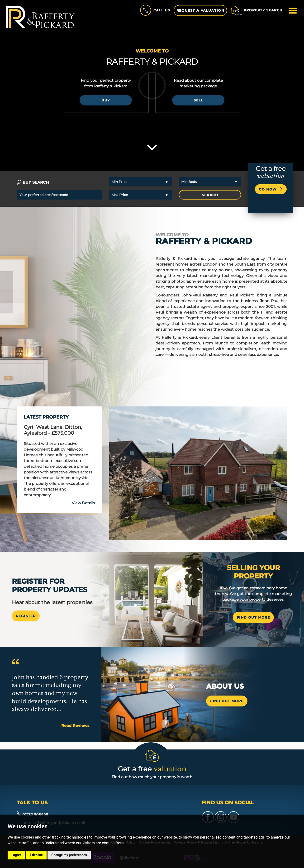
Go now (271, 189)
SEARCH (210, 195)
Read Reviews (75, 726)
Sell (198, 100)
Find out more (227, 701)
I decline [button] (36, 855)
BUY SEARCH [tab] (33, 182)
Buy (106, 100)
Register (26, 616)
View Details (83, 503)
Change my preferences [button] (69, 855)
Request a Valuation (200, 10)
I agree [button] (17, 855)
